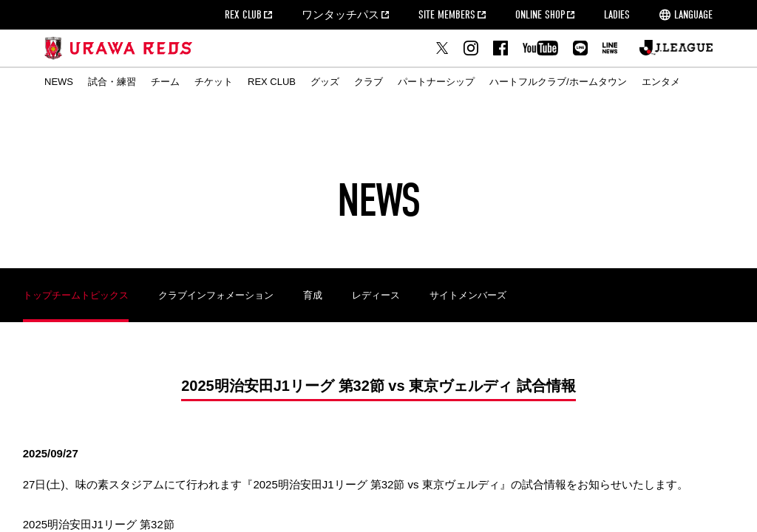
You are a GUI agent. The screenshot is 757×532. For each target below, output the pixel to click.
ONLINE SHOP (540, 15)
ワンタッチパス (340, 15)
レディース (376, 295)
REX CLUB (243, 15)
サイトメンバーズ (468, 295)
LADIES (617, 15)
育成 (313, 295)
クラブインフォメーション (216, 295)
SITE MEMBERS (447, 15)
